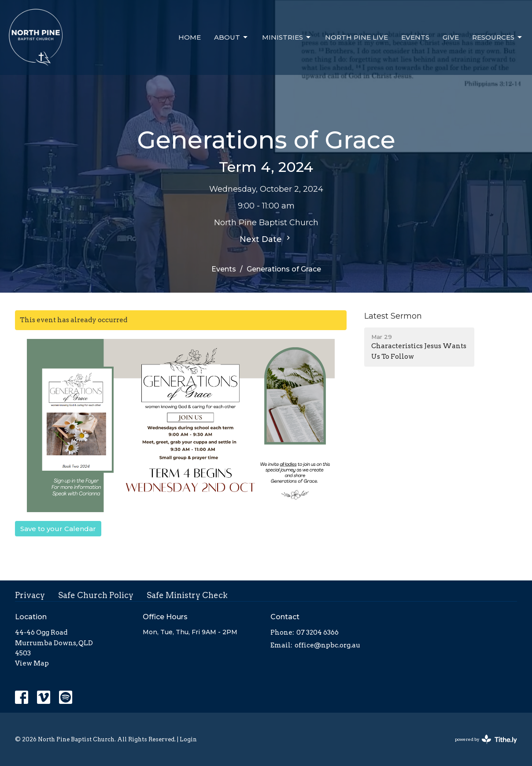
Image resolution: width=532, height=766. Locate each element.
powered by (486, 739)
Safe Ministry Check (187, 595)
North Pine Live (357, 37)
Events (415, 37)
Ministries (287, 37)
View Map (32, 663)
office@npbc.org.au (327, 645)
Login (188, 739)
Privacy (30, 595)
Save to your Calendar (58, 529)
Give (451, 37)
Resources (498, 37)
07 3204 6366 (318, 632)
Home (190, 37)
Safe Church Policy (96, 595)
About (231, 37)
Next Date (266, 239)
